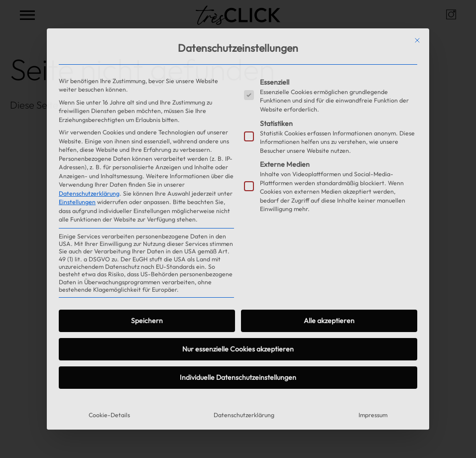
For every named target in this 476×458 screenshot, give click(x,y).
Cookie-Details (109, 415)
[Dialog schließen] (417, 40)
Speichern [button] (147, 321)
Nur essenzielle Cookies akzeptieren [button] (238, 349)
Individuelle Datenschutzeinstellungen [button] (238, 377)
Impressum (373, 415)
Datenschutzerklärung (89, 193)
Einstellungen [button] (77, 202)
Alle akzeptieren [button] (329, 321)
